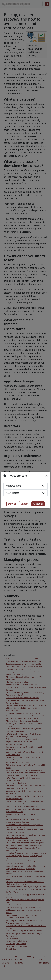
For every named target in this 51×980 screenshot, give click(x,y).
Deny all (12, 504)
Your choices (13, 493)
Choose (25, 504)
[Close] (47, 476)
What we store (14, 486)
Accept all (38, 504)
